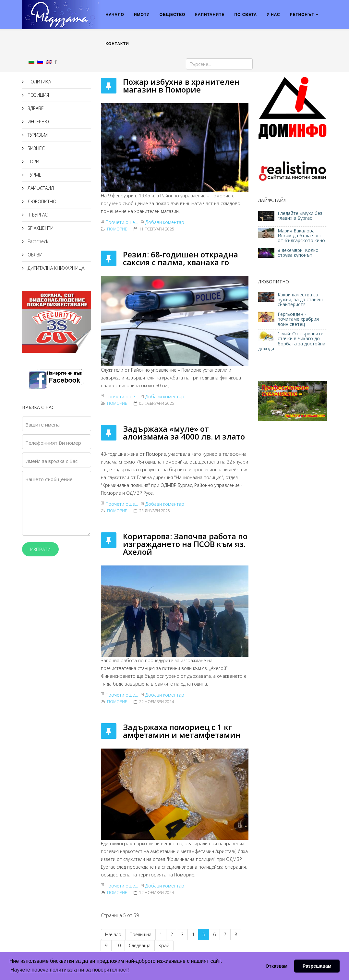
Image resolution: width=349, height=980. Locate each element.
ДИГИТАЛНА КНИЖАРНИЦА (55, 268)
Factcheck (37, 241)
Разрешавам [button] (317, 966)
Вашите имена (42, 425)
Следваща (140, 945)
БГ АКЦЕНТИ (40, 228)
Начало (113, 934)
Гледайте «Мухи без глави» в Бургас (300, 216)
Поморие (117, 229)
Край (164, 945)
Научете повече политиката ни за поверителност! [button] (70, 970)
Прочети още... (122, 222)
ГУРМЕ (34, 175)
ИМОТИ (142, 15)
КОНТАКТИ (117, 44)
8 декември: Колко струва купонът (298, 253)
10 (118, 945)
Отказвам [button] (276, 966)
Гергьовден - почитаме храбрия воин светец (298, 319)
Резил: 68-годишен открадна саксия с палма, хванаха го (181, 258)
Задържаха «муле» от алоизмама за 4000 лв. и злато (184, 433)
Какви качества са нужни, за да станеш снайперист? (300, 300)
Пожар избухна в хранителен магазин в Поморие (181, 86)
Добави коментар (165, 222)
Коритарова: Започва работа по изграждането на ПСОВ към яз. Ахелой (185, 544)
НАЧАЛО (115, 15)
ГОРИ (33, 161)
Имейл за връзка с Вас (51, 461)
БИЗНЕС (36, 148)
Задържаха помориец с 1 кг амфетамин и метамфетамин (182, 731)
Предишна (140, 934)
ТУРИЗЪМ (37, 135)
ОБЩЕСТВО (173, 15)
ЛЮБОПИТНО (41, 201)
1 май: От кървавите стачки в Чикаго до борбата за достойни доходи (292, 341)
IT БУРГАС (37, 215)
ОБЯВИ (34, 255)
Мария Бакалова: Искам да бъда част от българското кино (302, 236)
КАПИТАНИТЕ (210, 15)
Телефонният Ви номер (53, 443)
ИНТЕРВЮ (38, 122)
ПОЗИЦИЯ (38, 95)
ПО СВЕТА (246, 15)
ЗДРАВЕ (35, 108)
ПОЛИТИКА (39, 82)
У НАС (273, 15)
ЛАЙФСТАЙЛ (40, 188)
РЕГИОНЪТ (302, 15)
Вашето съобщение (49, 479)
